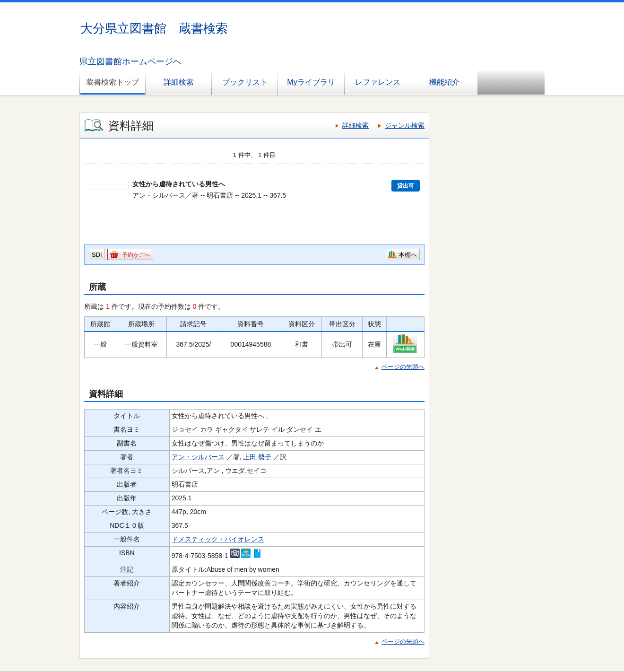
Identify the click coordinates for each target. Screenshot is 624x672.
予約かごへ (136, 255)
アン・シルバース (198, 457)
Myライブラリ (311, 82)
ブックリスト (245, 82)
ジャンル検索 (405, 125)
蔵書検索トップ (113, 82)
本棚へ (408, 255)
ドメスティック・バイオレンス (218, 539)
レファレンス (378, 82)
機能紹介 (444, 82)
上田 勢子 (257, 457)
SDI (97, 255)
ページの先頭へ (403, 367)
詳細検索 (179, 82)
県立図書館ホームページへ (130, 61)
